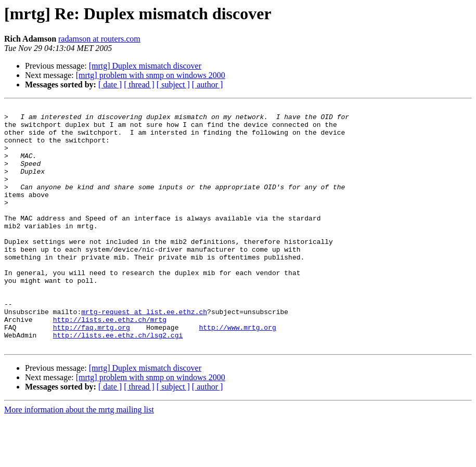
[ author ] (208, 85)
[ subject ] (173, 85)
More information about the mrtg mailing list (79, 458)
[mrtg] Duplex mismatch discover (145, 66)
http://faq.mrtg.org (92, 372)
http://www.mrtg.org (237, 372)
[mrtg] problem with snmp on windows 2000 (151, 75)
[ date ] (110, 85)
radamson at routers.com (99, 39)
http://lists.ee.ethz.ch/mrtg (110, 363)
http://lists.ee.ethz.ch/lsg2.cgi (118, 382)
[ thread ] (139, 85)
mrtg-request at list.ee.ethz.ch (144, 354)
